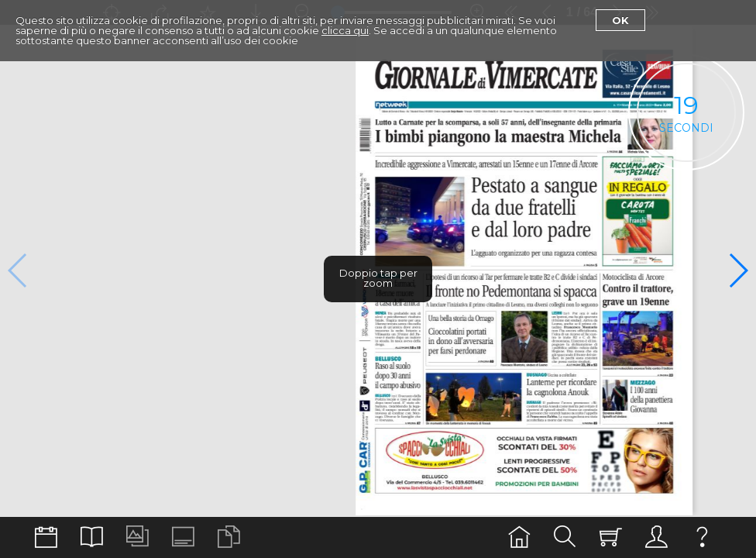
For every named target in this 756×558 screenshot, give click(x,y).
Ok (620, 20)
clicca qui (345, 30)
